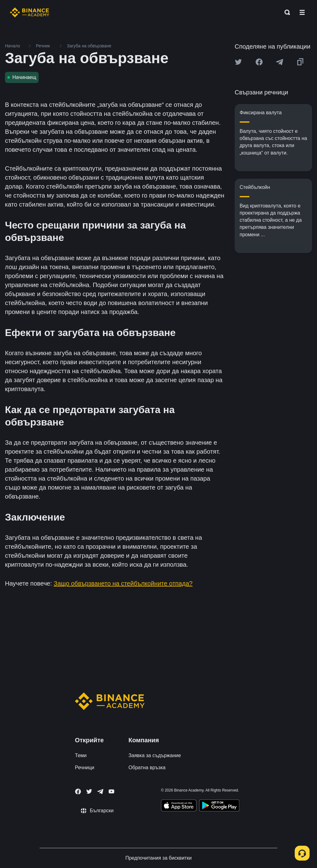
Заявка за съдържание (155, 755)
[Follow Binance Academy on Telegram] (100, 792)
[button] (302, 12)
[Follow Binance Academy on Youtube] (111, 791)
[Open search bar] (285, 12)
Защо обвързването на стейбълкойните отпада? (123, 583)
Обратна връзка (147, 768)
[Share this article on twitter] (238, 62)
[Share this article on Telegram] (280, 62)
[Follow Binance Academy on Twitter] (89, 792)
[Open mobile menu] (302, 12)
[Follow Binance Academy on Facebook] (78, 792)
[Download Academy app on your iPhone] (179, 806)
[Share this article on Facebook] (259, 62)
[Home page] (30, 12)
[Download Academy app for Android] (219, 806)
